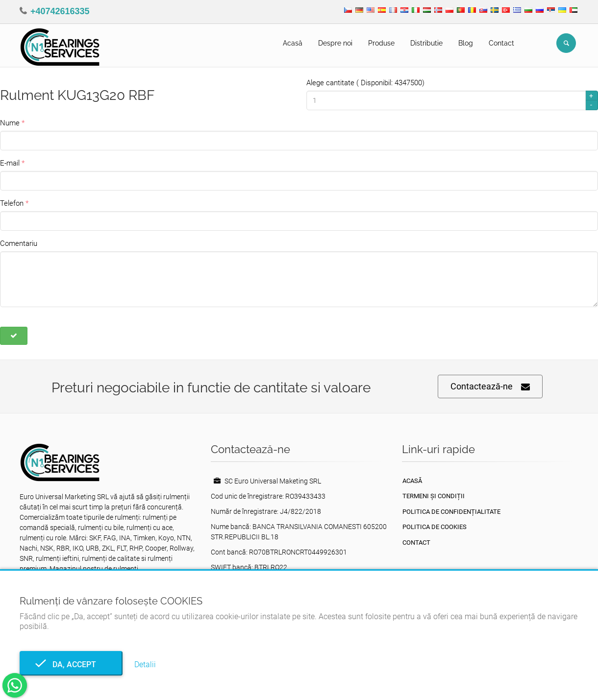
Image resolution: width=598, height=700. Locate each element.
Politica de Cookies (435, 527)
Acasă (293, 43)
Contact (501, 43)
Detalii (145, 664)
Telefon (12, 203)
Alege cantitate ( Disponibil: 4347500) (365, 83)
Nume (10, 123)
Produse (381, 43)
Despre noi (335, 43)
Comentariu (19, 243)
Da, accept (71, 664)
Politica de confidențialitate (451, 512)
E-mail (10, 163)
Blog (466, 43)
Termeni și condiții (434, 496)
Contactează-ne (490, 387)
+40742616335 (60, 11)
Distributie (426, 43)
